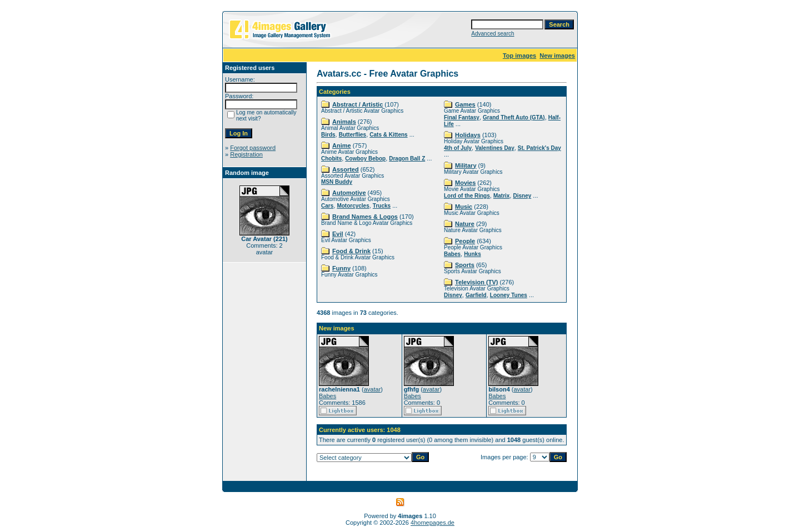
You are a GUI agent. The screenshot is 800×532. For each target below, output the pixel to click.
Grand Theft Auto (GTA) (514, 117)
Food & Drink (351, 251)
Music (464, 207)
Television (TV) (476, 282)
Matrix (501, 196)
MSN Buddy (337, 182)
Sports (465, 265)
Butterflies (352, 135)
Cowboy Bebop (365, 159)
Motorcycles (353, 206)
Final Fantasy (462, 117)
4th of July (458, 148)
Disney (522, 196)
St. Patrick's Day (539, 148)
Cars (327, 206)
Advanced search (492, 34)
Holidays (468, 135)
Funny (341, 268)
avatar (372, 389)
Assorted (346, 169)
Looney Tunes (509, 295)
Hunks (472, 254)
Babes (452, 254)
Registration (246, 154)
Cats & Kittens (388, 135)
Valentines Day (495, 148)
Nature (465, 224)
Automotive (349, 193)
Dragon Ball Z (407, 159)
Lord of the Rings (467, 196)
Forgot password (253, 148)
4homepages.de (432, 523)
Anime (342, 145)
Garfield (476, 295)
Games (465, 104)
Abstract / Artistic (357, 104)
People (465, 241)
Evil (338, 234)
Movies (465, 183)
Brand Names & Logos (365, 217)
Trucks (382, 206)
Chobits (331, 159)
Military (466, 165)
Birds (328, 135)
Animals (344, 122)
